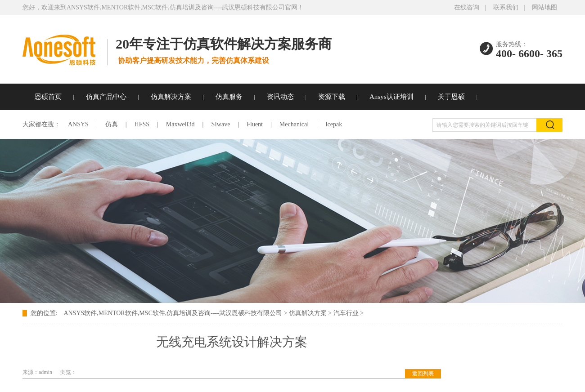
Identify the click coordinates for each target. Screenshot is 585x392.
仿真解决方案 (171, 97)
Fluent (255, 124)
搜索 (549, 125)
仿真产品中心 (106, 97)
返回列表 (423, 374)
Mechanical (294, 124)
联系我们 (506, 7)
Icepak (334, 124)
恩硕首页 (48, 97)
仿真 (112, 124)
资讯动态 (280, 97)
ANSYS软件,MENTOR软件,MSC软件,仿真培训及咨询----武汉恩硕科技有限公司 (173, 313)
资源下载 (332, 97)
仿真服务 (229, 97)
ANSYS (78, 124)
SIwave (220, 124)
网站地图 (544, 7)
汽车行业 (346, 313)
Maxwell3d (180, 124)
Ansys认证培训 (391, 97)
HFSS (142, 124)
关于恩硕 (451, 97)
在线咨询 (467, 7)
